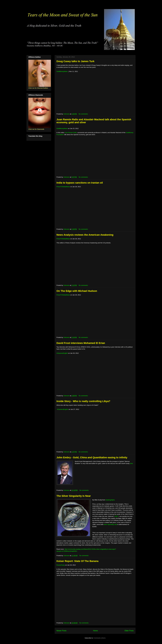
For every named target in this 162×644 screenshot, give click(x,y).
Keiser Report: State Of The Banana (77, 561)
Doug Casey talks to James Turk (75, 61)
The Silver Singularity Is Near (74, 496)
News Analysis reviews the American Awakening (85, 235)
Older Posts (129, 631)
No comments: (84, 114)
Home (96, 631)
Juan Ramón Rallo (71, 133)
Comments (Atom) (100, 638)
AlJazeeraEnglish (62, 353)
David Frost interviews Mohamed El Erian (81, 343)
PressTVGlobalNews (63, 187)
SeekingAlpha (110, 500)
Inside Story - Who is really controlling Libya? (83, 401)
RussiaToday (61, 565)
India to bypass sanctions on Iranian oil (80, 183)
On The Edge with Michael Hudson (77, 291)
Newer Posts (61, 631)
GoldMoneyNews (62, 71)
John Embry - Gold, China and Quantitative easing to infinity (92, 457)
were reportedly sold (110, 524)
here (131, 463)
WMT (116, 516)
